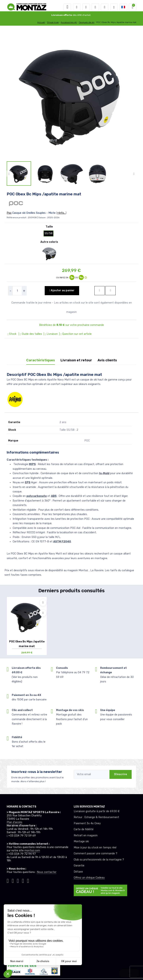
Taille (49, 227)
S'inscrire (121, 774)
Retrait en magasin (86, 835)
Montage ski (81, 841)
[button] (77, 7)
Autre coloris (49, 242)
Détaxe (78, 872)
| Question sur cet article (75, 334)
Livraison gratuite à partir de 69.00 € (97, 811)
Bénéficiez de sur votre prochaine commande (71, 325)
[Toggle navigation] (67, 7)
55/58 (49, 233)
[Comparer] (43, 613)
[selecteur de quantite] (17, 291)
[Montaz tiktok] (8, 880)
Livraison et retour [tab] (76, 360)
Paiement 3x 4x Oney (87, 823)
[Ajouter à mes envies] (43, 602)
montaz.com (32, 851)
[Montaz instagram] (13, 880)
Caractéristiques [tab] (41, 360)
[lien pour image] (71, 95)
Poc (9, 213)
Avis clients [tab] (107, 360)
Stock (12, 334)
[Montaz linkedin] (28, 880)
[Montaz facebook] (18, 880)
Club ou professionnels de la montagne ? (99, 860)
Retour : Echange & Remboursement (96, 817)
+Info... (61, 213)
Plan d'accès (15, 822)
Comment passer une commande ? (96, 854)
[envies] (95, 7)
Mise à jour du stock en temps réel (95, 848)
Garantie (79, 866)
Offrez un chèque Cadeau (89, 878)
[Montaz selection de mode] (114, 7)
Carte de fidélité (84, 829)
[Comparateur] (105, 7)
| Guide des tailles (30, 334)
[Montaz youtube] (23, 880)
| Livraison (50, 334)
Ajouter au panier (62, 290)
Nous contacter (47, 872)
